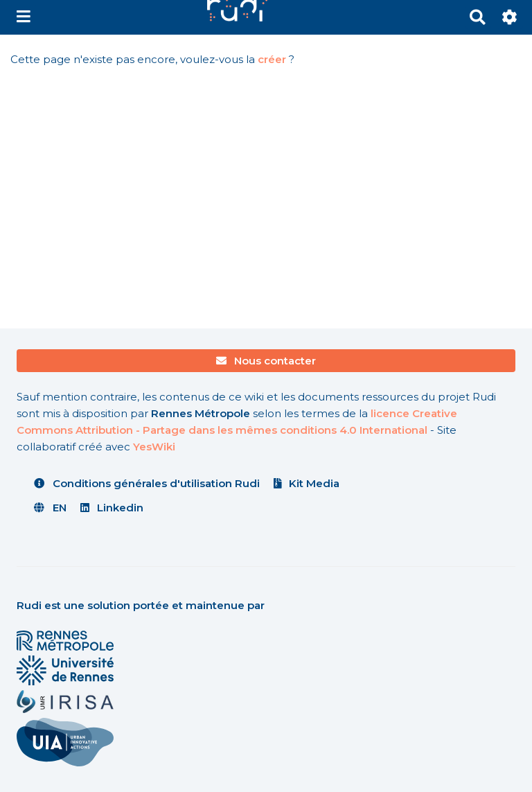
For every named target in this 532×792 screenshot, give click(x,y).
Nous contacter (266, 361)
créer (272, 59)
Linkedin (112, 508)
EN (50, 508)
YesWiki (154, 447)
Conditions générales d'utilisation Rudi (147, 483)
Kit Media (307, 483)
